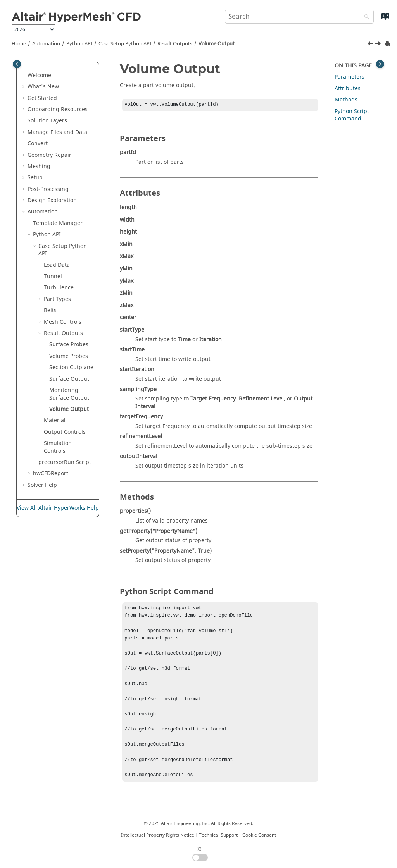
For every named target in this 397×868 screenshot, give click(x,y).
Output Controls (65, 432)
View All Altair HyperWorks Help (58, 508)
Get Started (42, 98)
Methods (346, 100)
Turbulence (59, 288)
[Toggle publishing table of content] (17, 64)
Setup (35, 178)
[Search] (365, 17)
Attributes (348, 89)
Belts (50, 310)
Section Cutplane (71, 367)
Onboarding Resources (58, 109)
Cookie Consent (259, 835)
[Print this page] (388, 44)
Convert (38, 144)
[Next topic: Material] (379, 45)
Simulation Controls (58, 447)
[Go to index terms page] (377, 20)
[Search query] (299, 17)
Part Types (57, 299)
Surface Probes (69, 345)
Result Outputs (175, 44)
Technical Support (218, 835)
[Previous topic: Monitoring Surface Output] (371, 45)
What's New (43, 87)
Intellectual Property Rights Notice (158, 835)
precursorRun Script (65, 462)
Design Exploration (52, 200)
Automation (46, 44)
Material (55, 420)
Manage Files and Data (57, 132)
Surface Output (69, 379)
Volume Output (217, 44)
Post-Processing (48, 189)
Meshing (39, 166)
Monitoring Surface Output (69, 394)
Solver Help (42, 485)
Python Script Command (352, 115)
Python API (79, 44)
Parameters (350, 77)
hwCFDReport (51, 474)
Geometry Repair (49, 155)
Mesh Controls (63, 322)
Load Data (57, 265)
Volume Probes (69, 356)
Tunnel (53, 276)
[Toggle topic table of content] (380, 64)
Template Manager (58, 223)
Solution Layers (47, 121)
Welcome (39, 75)
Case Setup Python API (125, 44)
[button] (24, 76)
